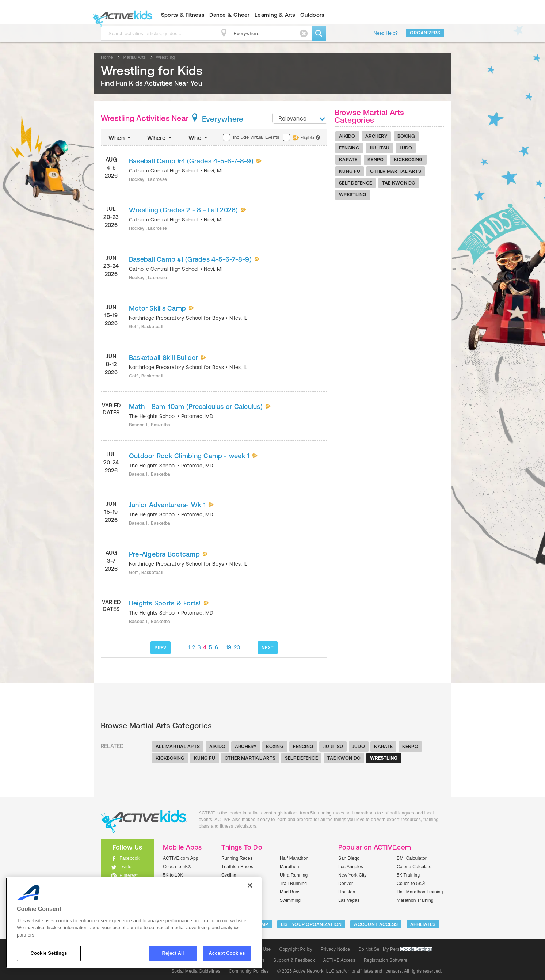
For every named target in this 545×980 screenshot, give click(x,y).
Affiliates (423, 924)
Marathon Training (415, 900)
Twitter (126, 867)
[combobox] (300, 118)
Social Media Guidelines (196, 971)
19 (229, 647)
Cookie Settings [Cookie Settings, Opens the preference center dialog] (49, 953)
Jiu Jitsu (379, 148)
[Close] (250, 885)
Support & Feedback (294, 960)
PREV (160, 648)
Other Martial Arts (396, 171)
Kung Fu (350, 171)
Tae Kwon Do (399, 183)
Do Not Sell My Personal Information (395, 949)
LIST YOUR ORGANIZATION (311, 924)
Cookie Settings (416, 949)
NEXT (268, 648)
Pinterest (129, 875)
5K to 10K (173, 875)
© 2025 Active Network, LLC (306, 971)
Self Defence (355, 183)
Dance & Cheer (229, 15)
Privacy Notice (335, 949)
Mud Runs (290, 892)
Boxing (406, 136)
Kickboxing (408, 159)
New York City (352, 875)
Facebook (129, 858)
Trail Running (293, 884)
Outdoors (312, 15)
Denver (346, 884)
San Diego (349, 858)
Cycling (229, 875)
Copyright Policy (296, 949)
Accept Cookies (227, 953)
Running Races (237, 858)
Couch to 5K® (177, 867)
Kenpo (376, 159)
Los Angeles (351, 867)
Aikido (347, 136)
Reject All (173, 953)
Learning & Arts (275, 15)
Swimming (290, 900)
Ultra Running (294, 875)
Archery (376, 136)
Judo (406, 148)
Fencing (349, 148)
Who (199, 138)
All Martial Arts (178, 746)
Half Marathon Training (420, 892)
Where (160, 138)
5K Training (408, 875)
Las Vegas (349, 900)
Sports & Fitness (183, 15)
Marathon (289, 867)
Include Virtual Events (251, 137)
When (120, 138)
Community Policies (249, 971)
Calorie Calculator (415, 867)
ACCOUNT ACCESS (376, 924)
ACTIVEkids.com (121, 15)
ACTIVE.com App (181, 858)
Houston (347, 892)
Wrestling (353, 195)
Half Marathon (294, 858)
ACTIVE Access (339, 960)
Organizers (425, 33)
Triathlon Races (237, 867)
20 (237, 647)
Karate (348, 159)
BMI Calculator (412, 858)
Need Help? (386, 33)
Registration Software (386, 960)
